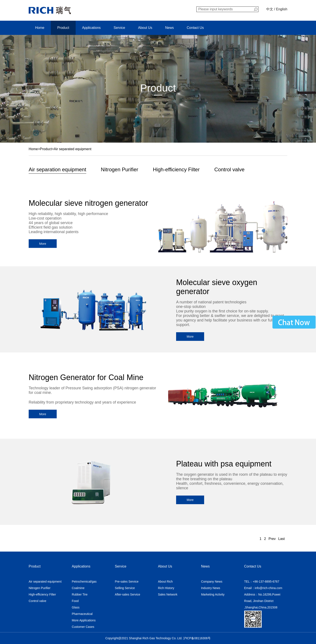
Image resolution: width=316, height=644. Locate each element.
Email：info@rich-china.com (263, 588)
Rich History (166, 588)
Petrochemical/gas (84, 582)
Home (40, 28)
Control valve (229, 169)
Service (119, 28)
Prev (272, 539)
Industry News (211, 588)
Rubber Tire (80, 594)
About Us (145, 28)
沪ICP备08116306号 (197, 638)
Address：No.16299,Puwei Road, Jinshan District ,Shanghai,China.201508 (262, 601)
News (169, 28)
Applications (91, 28)
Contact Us (195, 28)
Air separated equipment (73, 149)
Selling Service (125, 588)
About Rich (165, 582)
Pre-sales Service (127, 582)
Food (75, 601)
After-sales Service (127, 594)
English (282, 9)
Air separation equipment (57, 169)
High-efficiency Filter (176, 169)
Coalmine (78, 588)
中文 (270, 9)
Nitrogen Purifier (120, 169)
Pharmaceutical (82, 614)
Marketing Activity (213, 594)
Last (282, 539)
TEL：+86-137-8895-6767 (262, 582)
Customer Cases (83, 627)
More (43, 244)
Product (63, 28)
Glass (76, 607)
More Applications (84, 620)
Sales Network (168, 594)
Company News (212, 582)
